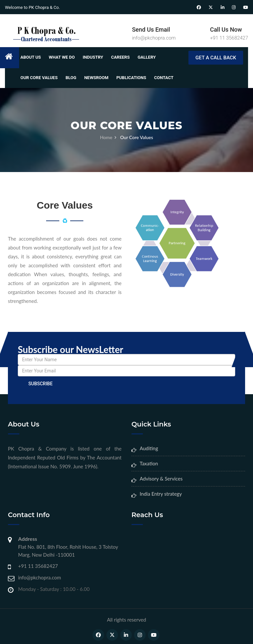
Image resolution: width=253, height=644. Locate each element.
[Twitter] (211, 8)
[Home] (12, 58)
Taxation (149, 463)
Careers (120, 57)
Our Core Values (39, 78)
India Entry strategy (161, 494)
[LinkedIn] (223, 8)
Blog (71, 78)
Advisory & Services (161, 479)
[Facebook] (199, 8)
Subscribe (41, 384)
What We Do (62, 57)
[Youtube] (246, 8)
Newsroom (97, 78)
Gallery (147, 57)
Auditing (149, 448)
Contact (164, 78)
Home (106, 137)
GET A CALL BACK (216, 58)
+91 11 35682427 (229, 38)
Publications (131, 78)
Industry (93, 57)
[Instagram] (234, 8)
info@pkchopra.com (154, 38)
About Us (31, 57)
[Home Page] (44, 34)
